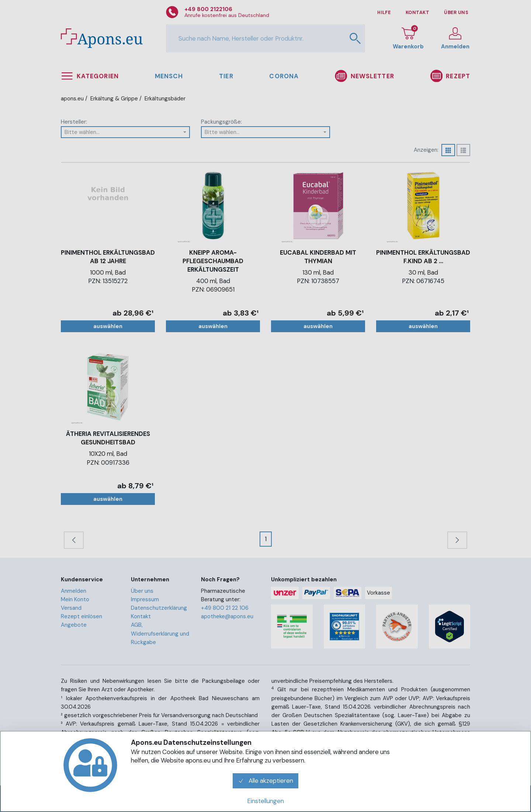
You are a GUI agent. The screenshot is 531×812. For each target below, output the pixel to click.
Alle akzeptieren (265, 781)
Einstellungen (265, 801)
